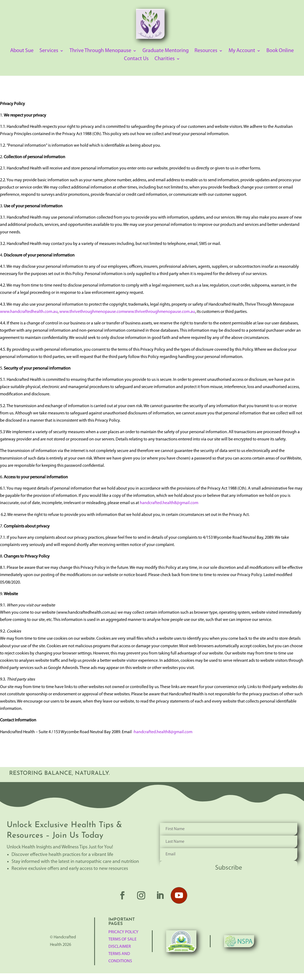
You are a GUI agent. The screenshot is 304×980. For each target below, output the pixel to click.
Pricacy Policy (123, 932)
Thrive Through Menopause (100, 51)
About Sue (22, 51)
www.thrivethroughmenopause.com (92, 312)
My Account (242, 51)
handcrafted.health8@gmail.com (169, 503)
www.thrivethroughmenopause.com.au (160, 312)
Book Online (280, 51)
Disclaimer (120, 947)
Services (49, 51)
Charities (165, 59)
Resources (206, 51)
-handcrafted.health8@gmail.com (162, 732)
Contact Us (136, 59)
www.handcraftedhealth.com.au (29, 312)
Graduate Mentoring (166, 51)
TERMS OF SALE (122, 939)
